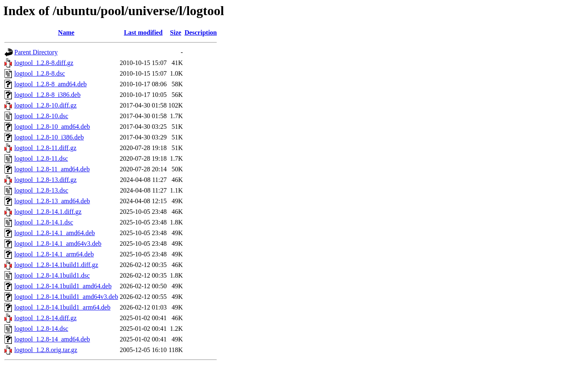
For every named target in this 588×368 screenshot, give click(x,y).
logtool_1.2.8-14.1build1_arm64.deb (62, 307)
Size (176, 33)
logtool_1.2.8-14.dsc (41, 329)
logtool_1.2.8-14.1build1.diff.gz (56, 265)
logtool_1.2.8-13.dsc (41, 190)
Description (201, 33)
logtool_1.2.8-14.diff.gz (46, 318)
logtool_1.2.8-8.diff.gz (44, 63)
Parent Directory (36, 52)
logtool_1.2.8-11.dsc (41, 158)
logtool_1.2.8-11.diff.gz (45, 148)
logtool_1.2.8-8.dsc (40, 73)
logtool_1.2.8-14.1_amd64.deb (55, 233)
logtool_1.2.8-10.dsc (41, 116)
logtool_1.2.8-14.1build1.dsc (52, 275)
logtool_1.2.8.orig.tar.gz (46, 350)
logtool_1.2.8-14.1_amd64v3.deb (58, 243)
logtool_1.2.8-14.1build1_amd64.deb (63, 286)
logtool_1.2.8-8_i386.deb (47, 95)
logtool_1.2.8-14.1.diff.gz (48, 212)
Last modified (143, 33)
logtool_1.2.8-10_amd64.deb (52, 127)
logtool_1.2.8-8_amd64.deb (50, 84)
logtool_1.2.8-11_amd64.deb (52, 169)
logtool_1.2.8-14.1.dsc (44, 222)
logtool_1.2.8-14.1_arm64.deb (54, 254)
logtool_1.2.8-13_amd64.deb (52, 201)
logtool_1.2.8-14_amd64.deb (52, 339)
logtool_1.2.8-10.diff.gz (46, 105)
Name (66, 33)
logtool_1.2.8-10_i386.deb (49, 137)
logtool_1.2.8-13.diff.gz (46, 180)
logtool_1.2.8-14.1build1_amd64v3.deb (66, 297)
